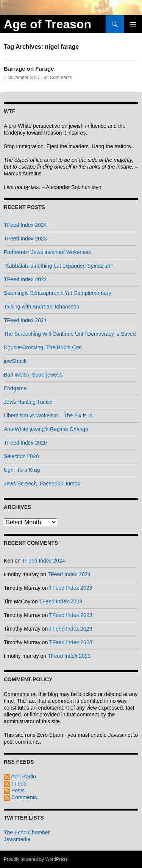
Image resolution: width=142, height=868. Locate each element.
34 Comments (58, 77)
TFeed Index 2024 (25, 225)
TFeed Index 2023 (25, 239)
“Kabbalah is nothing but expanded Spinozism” (59, 266)
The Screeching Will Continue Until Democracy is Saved (70, 334)
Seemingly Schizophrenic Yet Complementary (57, 293)
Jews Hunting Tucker (28, 402)
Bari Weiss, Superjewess (33, 375)
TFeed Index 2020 (25, 443)
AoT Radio (20, 777)
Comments (20, 797)
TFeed (15, 784)
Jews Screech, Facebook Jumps (42, 484)
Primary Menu (133, 24)
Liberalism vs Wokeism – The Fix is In (48, 415)
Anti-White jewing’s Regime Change (46, 429)
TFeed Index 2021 (25, 320)
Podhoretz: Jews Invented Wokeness (47, 252)
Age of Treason (48, 24)
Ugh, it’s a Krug (22, 470)
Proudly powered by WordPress (36, 859)
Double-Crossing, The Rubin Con (43, 347)
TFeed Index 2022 (25, 279)
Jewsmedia (17, 839)
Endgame (15, 388)
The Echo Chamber (27, 832)
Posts (14, 790)
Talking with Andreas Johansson (41, 307)
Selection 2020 (21, 456)
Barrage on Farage (29, 69)
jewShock (15, 361)
